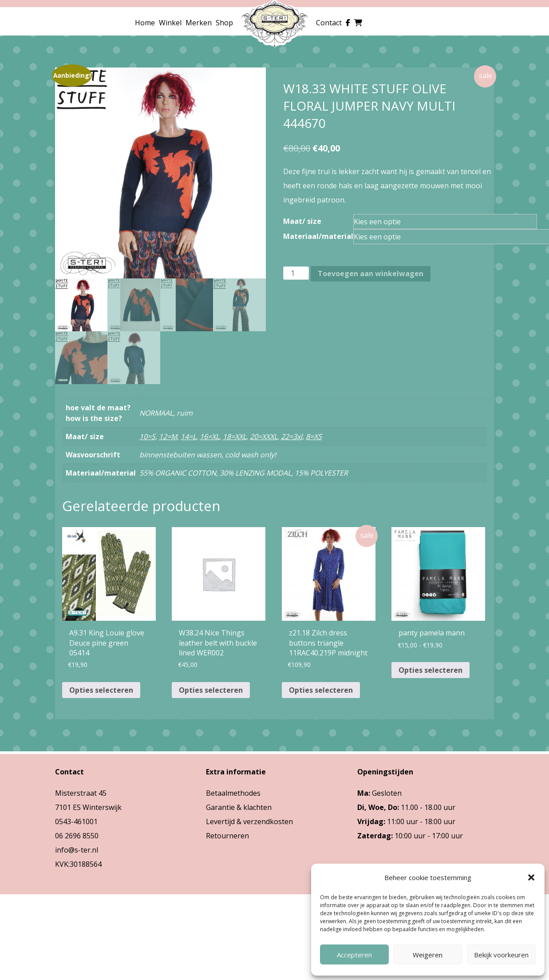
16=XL (209, 436)
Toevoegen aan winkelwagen (371, 274)
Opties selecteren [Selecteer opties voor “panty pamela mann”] (431, 670)
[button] (531, 877)
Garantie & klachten (239, 807)
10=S (147, 436)
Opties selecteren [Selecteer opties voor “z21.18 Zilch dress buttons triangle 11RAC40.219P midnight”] (321, 690)
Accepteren (354, 955)
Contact (329, 23)
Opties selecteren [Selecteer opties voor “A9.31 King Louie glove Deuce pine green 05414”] (101, 690)
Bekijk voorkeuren (501, 955)
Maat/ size (302, 221)
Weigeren (428, 955)
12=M (168, 436)
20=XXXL (264, 436)
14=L (188, 436)
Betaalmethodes (233, 793)
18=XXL (235, 436)
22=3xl (292, 436)
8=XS (314, 436)
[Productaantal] (296, 273)
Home (145, 23)
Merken (199, 23)
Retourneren (227, 836)
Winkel (170, 23)
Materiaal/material (318, 236)
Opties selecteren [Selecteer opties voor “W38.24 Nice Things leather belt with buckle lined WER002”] (211, 690)
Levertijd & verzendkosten (249, 821)
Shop (224, 23)
